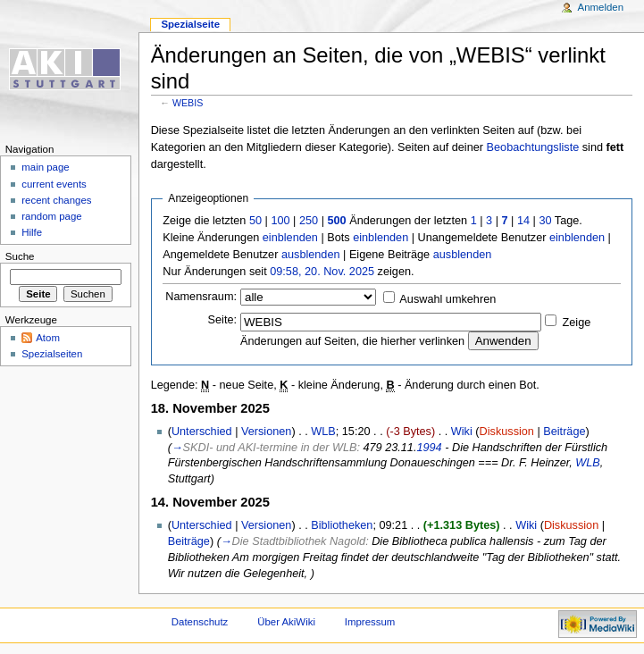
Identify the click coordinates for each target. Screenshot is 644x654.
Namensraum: (201, 297)
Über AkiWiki (286, 622)
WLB (323, 432)
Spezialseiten (52, 354)
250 (309, 221)
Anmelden (601, 7)
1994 (429, 448)
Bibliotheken (342, 525)
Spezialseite (190, 24)
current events (54, 184)
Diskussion (507, 432)
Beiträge (564, 432)
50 (255, 221)
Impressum (370, 622)
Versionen (266, 432)
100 (280, 221)
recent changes (56, 200)
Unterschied (202, 432)
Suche (20, 256)
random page (52, 216)
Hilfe (32, 232)
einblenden (290, 238)
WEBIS (188, 103)
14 (523, 221)
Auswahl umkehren (447, 299)
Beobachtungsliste (533, 147)
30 (545, 221)
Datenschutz (200, 622)
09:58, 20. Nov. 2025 (322, 272)
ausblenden (311, 255)
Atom (48, 338)
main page (46, 167)
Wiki (462, 432)
